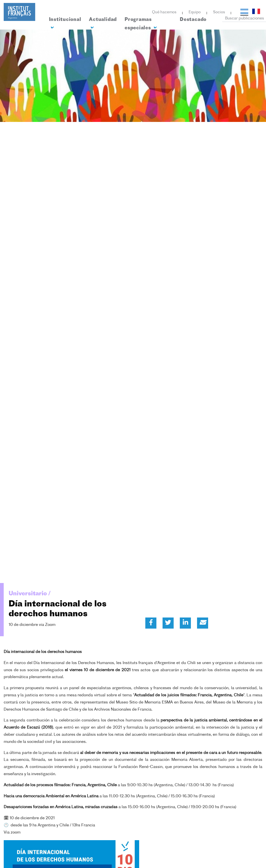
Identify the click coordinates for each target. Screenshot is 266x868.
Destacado (193, 20)
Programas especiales (141, 24)
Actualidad (103, 24)
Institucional (65, 24)
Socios (219, 12)
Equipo (195, 12)
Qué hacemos (164, 12)
